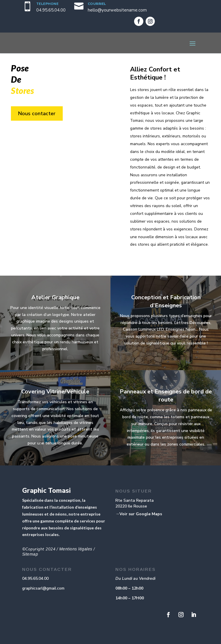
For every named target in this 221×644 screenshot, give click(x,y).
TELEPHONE (47, 4)
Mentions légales (76, 549)
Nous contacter (37, 113)
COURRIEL (97, 4)
